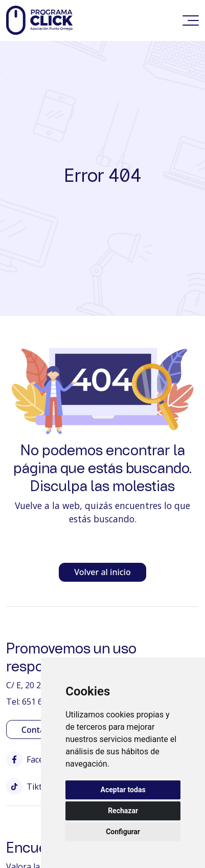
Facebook (35, 759)
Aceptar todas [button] (123, 790)
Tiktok (29, 787)
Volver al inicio (102, 572)
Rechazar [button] (123, 811)
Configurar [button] (123, 832)
